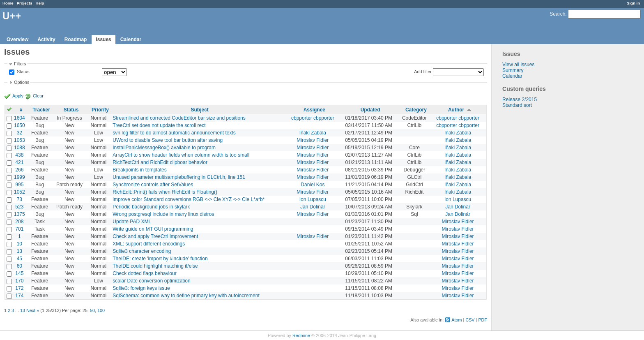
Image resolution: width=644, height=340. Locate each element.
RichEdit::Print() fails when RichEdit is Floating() (165, 192)
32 (20, 133)
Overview (17, 39)
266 (19, 170)
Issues (103, 39)
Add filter (423, 72)
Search (557, 14)
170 (19, 281)
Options (22, 82)
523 (19, 207)
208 (19, 222)
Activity (46, 39)
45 (20, 259)
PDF (483, 320)
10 (20, 244)
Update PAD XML (132, 222)
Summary (513, 70)
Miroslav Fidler (313, 140)
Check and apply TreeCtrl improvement (155, 236)
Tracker (41, 110)
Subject (199, 110)
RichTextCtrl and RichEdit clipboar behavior (160, 162)
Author (456, 110)
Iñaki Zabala (313, 133)
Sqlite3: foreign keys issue (141, 288)
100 (101, 310)
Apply (18, 96)
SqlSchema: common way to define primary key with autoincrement (186, 296)
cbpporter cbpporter (313, 118)
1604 (20, 118)
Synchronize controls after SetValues (153, 185)
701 (19, 229)
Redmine (301, 335)
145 (19, 273)
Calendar (131, 39)
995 (19, 185)
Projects (25, 3)
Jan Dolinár (313, 207)
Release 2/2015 (520, 99)
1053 (20, 140)
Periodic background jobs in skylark (151, 207)
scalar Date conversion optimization (151, 281)
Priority (100, 110)
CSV (470, 320)
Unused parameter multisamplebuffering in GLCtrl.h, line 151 (179, 177)
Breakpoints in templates (139, 170)
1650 (20, 125)
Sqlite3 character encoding (142, 251)
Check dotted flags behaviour (144, 273)
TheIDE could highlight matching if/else (155, 266)
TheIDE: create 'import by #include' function (160, 259)
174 (19, 296)
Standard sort (517, 105)
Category (416, 110)
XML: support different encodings (149, 244)
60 (20, 266)
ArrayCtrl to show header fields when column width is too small (181, 155)
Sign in (633, 3)
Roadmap (76, 39)
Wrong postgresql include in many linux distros (163, 214)
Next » (33, 310)
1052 (20, 192)
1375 (20, 214)
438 (19, 155)
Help (40, 3)
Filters (20, 64)
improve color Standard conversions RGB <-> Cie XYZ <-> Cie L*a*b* (189, 199)
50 (92, 310)
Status (23, 72)
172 (19, 288)
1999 (20, 177)
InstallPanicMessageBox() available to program (164, 148)
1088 (20, 148)
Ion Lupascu (313, 199)
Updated (370, 110)
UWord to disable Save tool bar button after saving (168, 140)
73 (20, 199)
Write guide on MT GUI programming (153, 229)
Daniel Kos (313, 185)
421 (19, 162)
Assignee (314, 110)
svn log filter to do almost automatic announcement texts (174, 133)
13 (20, 251)
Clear (38, 96)
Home (8, 3)
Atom (457, 320)
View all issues (518, 65)
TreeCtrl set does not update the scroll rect (159, 125)
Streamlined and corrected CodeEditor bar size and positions (179, 118)
